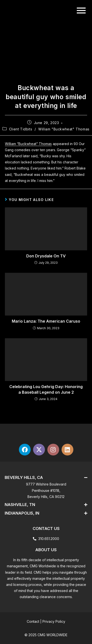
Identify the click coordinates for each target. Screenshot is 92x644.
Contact (33, 621)
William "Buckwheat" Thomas (64, 129)
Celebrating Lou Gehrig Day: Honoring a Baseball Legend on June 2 (46, 389)
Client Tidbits (21, 129)
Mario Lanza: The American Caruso (46, 321)
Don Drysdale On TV (46, 256)
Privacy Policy (54, 621)
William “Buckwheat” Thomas (28, 144)
